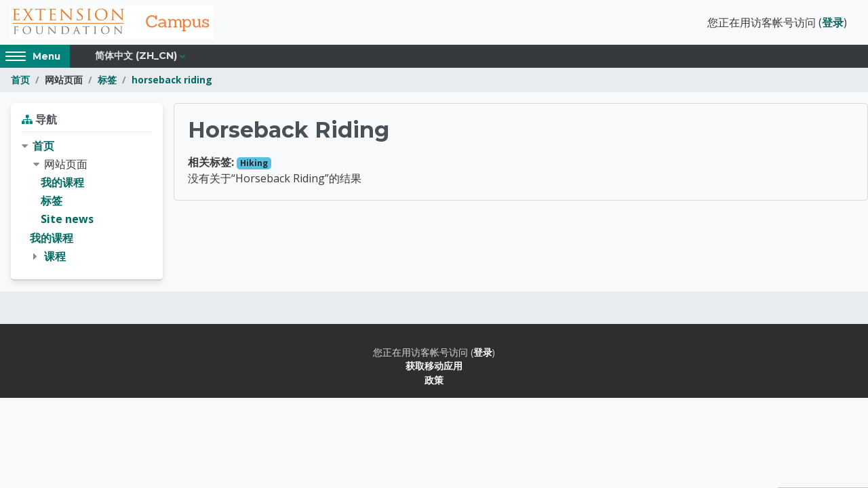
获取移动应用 (434, 366)
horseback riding (172, 80)
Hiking (254, 163)
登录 (833, 22)
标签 (107, 80)
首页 (20, 80)
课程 (55, 256)
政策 (434, 380)
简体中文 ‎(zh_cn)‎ (136, 56)
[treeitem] (87, 201)
